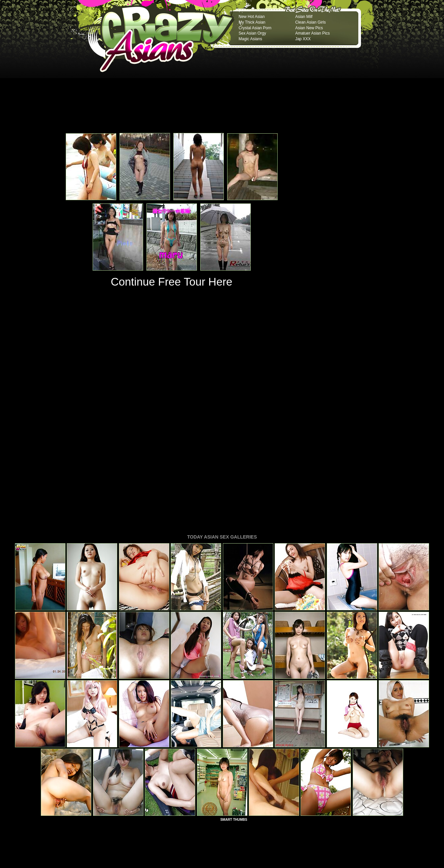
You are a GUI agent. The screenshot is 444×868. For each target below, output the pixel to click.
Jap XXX (303, 39)
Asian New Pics (309, 28)
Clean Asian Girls (311, 22)
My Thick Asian (252, 22)
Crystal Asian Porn (255, 28)
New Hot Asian (252, 17)
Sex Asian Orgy (253, 33)
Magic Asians (251, 39)
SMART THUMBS (234, 729)
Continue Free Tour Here (171, 282)
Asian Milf (304, 17)
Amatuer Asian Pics (312, 33)
